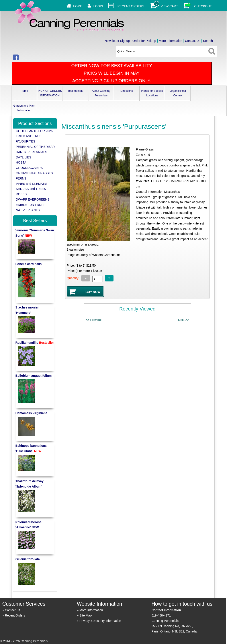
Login (98, 6)
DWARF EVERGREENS (33, 199)
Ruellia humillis (35, 343)
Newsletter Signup (117, 41)
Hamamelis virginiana (31, 413)
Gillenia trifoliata (28, 559)
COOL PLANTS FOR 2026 (34, 131)
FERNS (21, 178)
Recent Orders (131, 6)
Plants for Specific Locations (152, 93)
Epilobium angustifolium (34, 376)
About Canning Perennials (101, 93)
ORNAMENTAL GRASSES (34, 173)
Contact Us (193, 41)
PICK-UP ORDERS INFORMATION (50, 93)
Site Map (85, 615)
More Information (170, 41)
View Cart (169, 6)
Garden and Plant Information (24, 108)
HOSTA (21, 162)
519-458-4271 (161, 615)
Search (208, 41)
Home (78, 6)
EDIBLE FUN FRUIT (30, 205)
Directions (127, 91)
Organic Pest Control (178, 93)
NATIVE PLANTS (28, 210)
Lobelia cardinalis (29, 264)
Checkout (203, 6)
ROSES (21, 194)
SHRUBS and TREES (31, 189)
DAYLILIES (23, 157)
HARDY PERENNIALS (31, 152)
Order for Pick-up (144, 41)
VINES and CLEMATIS (31, 184)
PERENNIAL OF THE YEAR (35, 147)
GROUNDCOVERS (29, 168)
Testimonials (75, 91)
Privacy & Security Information (100, 621)
